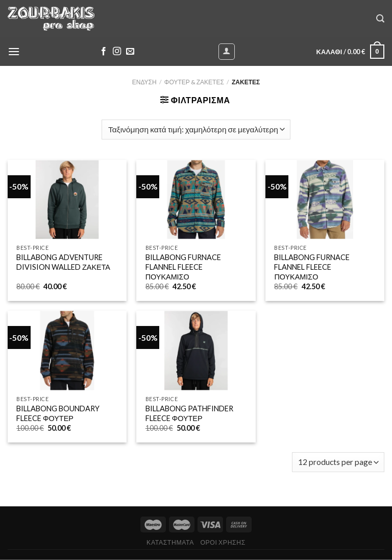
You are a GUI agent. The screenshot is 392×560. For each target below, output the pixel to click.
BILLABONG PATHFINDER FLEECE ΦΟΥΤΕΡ (189, 413)
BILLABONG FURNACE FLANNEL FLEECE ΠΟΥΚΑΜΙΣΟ (183, 267)
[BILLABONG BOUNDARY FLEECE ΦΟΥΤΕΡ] (67, 351)
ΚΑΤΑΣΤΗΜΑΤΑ (170, 542)
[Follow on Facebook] (104, 52)
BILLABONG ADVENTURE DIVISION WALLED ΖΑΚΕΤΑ (63, 262)
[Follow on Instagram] (117, 52)
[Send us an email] (130, 52)
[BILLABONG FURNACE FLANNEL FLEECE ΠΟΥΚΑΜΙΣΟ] (196, 200)
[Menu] (14, 51)
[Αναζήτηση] (380, 19)
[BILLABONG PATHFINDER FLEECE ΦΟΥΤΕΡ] (196, 351)
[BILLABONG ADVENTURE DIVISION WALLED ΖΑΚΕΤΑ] (67, 200)
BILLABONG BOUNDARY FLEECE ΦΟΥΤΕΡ (58, 413)
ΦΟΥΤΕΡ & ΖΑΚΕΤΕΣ (194, 82)
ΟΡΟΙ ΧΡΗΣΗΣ (223, 542)
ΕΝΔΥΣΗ (144, 82)
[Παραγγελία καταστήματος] (196, 130)
